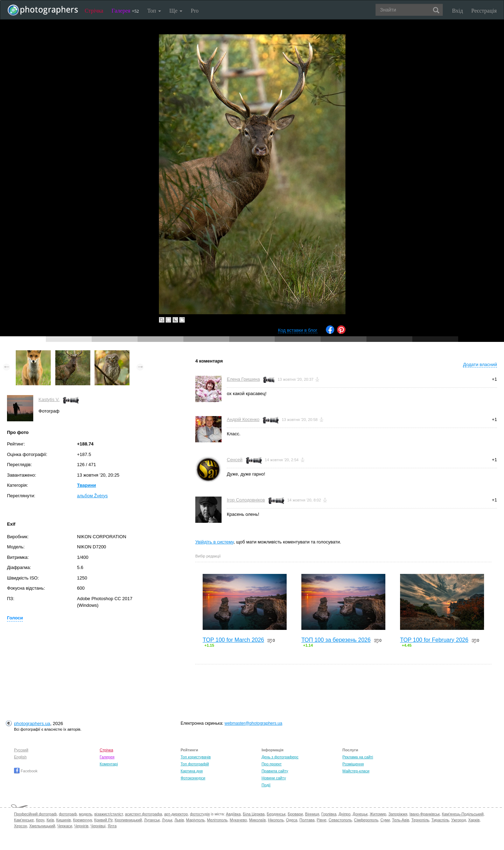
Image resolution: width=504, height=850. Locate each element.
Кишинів (63, 820)
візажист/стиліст (108, 814)
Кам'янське (24, 820)
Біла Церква (254, 814)
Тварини (86, 485)
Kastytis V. (49, 399)
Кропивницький (128, 820)
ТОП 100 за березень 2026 (336, 640)
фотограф (68, 814)
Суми (385, 820)
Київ (50, 820)
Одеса (292, 820)
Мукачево (238, 820)
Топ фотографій (195, 764)
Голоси (15, 618)
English (20, 757)
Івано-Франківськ (425, 814)
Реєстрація (484, 11)
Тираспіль (440, 820)
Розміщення (353, 764)
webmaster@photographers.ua (254, 723)
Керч (40, 820)
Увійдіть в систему (215, 542)
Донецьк (360, 814)
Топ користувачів (196, 757)
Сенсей (235, 460)
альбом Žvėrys (92, 496)
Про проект (271, 764)
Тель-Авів (401, 820)
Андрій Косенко (243, 419)
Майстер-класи (356, 771)
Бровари (295, 814)
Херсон (20, 826)
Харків (474, 820)
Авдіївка (233, 814)
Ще (176, 11)
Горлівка (329, 814)
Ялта (112, 826)
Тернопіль (420, 820)
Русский (21, 750)
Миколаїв (258, 820)
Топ (154, 11)
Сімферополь (366, 820)
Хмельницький (42, 826)
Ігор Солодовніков (246, 500)
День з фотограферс (280, 757)
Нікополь (276, 820)
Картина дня (192, 771)
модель (86, 814)
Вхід (458, 11)
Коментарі (109, 764)
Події (266, 785)
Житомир (378, 814)
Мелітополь (217, 820)
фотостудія (200, 814)
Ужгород (458, 820)
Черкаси (65, 826)
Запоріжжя (398, 814)
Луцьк (167, 820)
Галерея (125, 11)
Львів (179, 820)
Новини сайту (274, 778)
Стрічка (94, 11)
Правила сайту (275, 771)
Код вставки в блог (298, 330)
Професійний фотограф (35, 814)
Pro (195, 11)
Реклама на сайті (358, 757)
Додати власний (480, 364)
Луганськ (152, 820)
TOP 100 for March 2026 (233, 640)
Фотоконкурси (193, 778)
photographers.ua (32, 723)
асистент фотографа (143, 814)
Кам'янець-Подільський (463, 814)
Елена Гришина (243, 379)
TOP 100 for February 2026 (434, 640)
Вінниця (312, 814)
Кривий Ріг (103, 820)
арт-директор (176, 814)
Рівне (322, 820)
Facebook (26, 771)
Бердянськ (276, 814)
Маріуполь (195, 820)
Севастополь (340, 820)
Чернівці (98, 826)
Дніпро (344, 814)
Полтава (307, 820)
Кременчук (83, 820)
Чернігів (81, 826)
